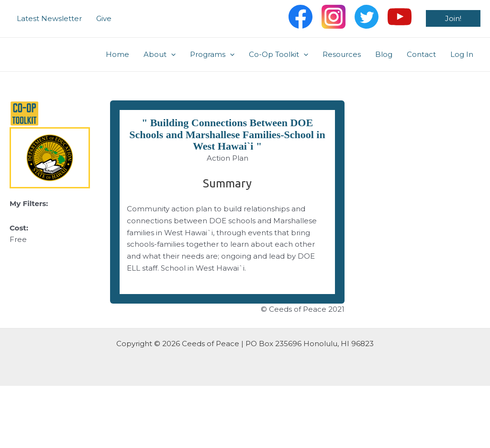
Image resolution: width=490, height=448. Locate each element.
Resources (342, 54)
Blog (384, 54)
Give (104, 18)
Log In (462, 54)
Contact (421, 54)
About (160, 55)
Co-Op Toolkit (278, 55)
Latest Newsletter (49, 18)
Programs (212, 55)
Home (117, 54)
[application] (171, 55)
